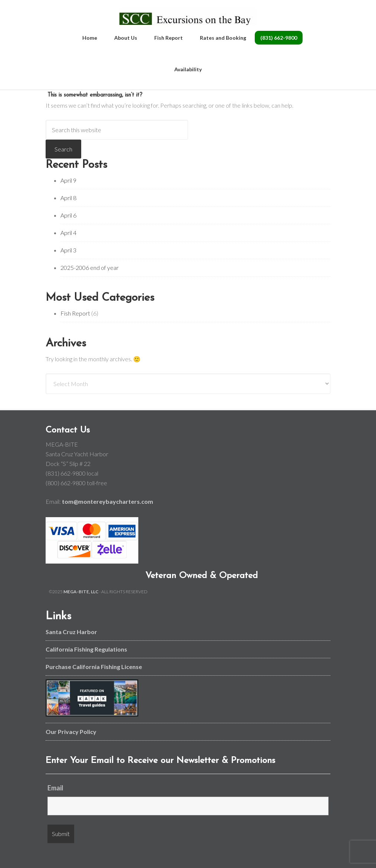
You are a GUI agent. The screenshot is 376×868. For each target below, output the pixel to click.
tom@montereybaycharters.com (108, 514)
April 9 (68, 192)
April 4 (68, 245)
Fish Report (75, 325)
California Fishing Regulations (86, 661)
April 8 (68, 210)
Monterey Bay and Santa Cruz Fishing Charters (188, 22)
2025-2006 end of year (90, 280)
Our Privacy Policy (71, 744)
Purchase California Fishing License (94, 679)
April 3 (68, 262)
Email (55, 800)
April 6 (68, 227)
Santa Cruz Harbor (71, 644)
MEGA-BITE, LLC (81, 604)
